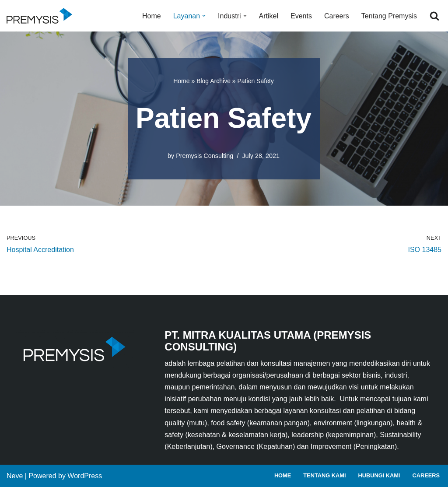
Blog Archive (213, 81)
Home (152, 16)
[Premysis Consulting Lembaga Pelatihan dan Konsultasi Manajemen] (42, 16)
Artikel (269, 16)
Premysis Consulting (205, 156)
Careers (337, 16)
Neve (15, 476)
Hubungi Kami (379, 475)
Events (301, 16)
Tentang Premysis (389, 16)
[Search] (434, 16)
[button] (204, 16)
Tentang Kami (324, 475)
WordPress (85, 476)
